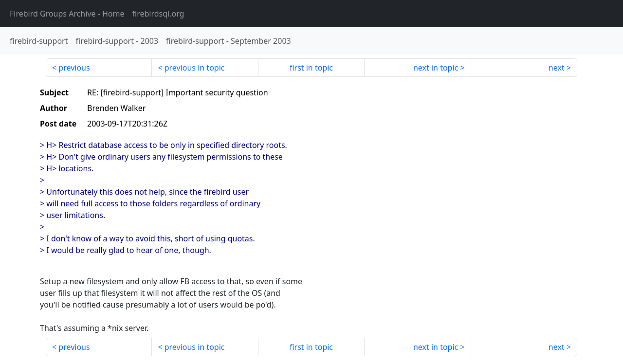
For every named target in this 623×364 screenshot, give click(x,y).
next (557, 68)
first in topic (311, 68)
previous (74, 68)
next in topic (436, 68)
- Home (67, 14)
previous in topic (195, 68)
